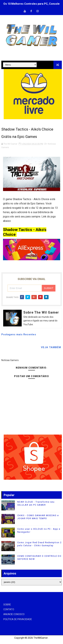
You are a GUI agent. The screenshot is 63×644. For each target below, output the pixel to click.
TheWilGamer (41, 638)
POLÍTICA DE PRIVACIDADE (18, 619)
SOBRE (7, 605)
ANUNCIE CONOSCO (14, 614)
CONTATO (9, 609)
